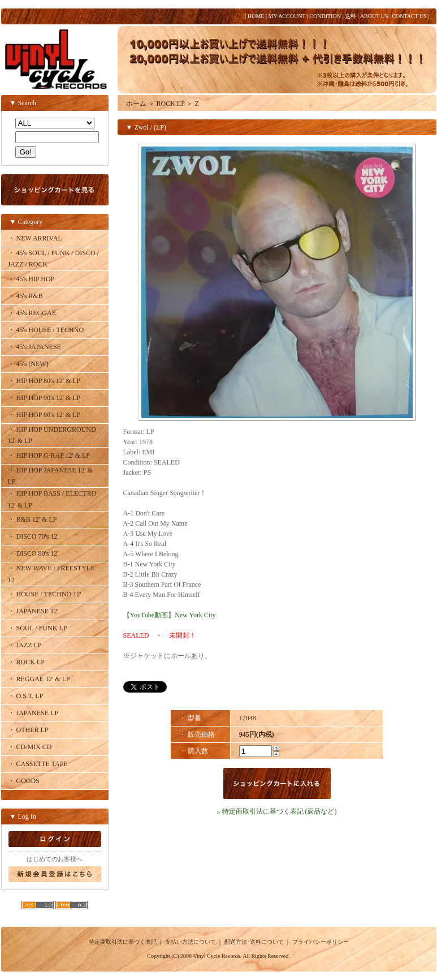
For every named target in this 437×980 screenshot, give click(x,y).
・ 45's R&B (25, 296)
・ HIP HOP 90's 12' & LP (44, 398)
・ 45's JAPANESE (34, 347)
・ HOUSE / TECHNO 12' (45, 594)
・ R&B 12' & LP (33, 519)
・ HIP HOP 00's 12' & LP (44, 415)
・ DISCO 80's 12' (33, 553)
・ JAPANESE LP (33, 713)
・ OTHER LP (28, 730)
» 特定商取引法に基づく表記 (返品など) (277, 811)
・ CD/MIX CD (30, 747)
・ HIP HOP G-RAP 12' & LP (49, 455)
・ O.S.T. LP (26, 696)
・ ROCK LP (26, 662)
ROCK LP (171, 104)
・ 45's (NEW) (28, 364)
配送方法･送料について (254, 942)
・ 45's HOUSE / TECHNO (46, 330)
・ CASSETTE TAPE (38, 764)
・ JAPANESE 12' (33, 611)
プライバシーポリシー (321, 942)
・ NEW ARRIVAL (35, 238)
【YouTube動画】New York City (170, 615)
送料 (351, 16)
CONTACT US (409, 16)
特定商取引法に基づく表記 (123, 942)
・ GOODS (24, 781)
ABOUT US (374, 16)
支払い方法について (191, 942)
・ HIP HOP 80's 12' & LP (44, 381)
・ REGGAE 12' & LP (39, 679)
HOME (256, 16)
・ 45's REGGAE (32, 313)
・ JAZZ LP (25, 645)
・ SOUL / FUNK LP (38, 628)
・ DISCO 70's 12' (33, 536)
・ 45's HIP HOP (31, 279)
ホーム (136, 104)
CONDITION (325, 16)
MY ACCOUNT (287, 16)
